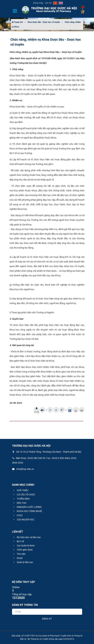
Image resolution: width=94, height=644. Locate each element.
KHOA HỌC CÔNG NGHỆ (27, 511)
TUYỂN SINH (21, 499)
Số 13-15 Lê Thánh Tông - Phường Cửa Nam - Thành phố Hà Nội (47, 452)
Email (17, 558)
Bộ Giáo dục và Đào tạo (27, 537)
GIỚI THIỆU (20, 490)
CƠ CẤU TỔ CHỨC (24, 495)
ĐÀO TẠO (19, 503)
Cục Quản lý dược (24, 546)
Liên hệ (48, 3)
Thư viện (19, 554)
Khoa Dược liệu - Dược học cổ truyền (44, 22)
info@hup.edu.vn (23, 469)
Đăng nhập (38, 3)
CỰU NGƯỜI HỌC (23, 520)
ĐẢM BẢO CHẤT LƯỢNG (27, 507)
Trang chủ (17, 22)
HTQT (18, 515)
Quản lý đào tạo (23, 562)
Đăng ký (47, 619)
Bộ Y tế (18, 541)
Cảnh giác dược (23, 550)
